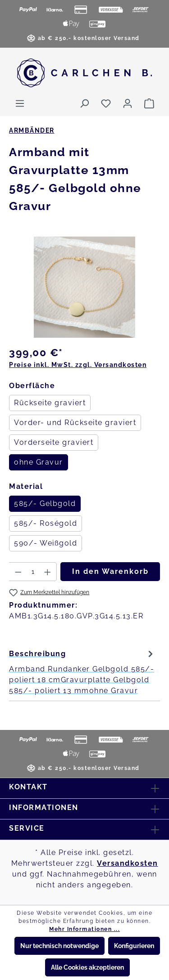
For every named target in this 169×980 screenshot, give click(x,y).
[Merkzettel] (106, 103)
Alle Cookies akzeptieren (87, 967)
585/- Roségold (46, 523)
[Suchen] (84, 103)
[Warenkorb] (149, 103)
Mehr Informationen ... (84, 929)
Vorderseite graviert (54, 442)
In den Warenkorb (110, 571)
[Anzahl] (33, 572)
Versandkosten (128, 863)
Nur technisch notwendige (59, 946)
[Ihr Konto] (128, 103)
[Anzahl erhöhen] (48, 572)
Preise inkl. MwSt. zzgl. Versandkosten (78, 365)
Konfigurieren (134, 946)
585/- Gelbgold (45, 503)
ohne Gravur (39, 462)
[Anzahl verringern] (18, 572)
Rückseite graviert (50, 403)
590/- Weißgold (46, 543)
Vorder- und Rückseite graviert (75, 423)
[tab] (82, 672)
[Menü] (20, 103)
